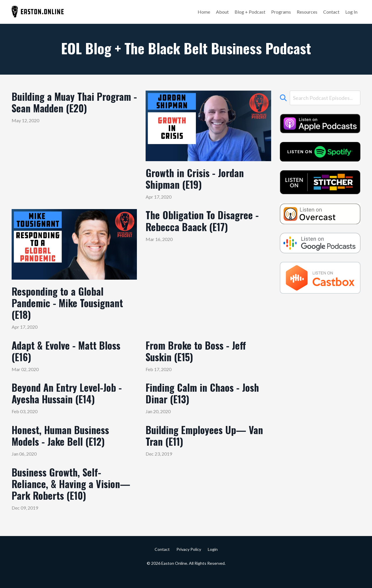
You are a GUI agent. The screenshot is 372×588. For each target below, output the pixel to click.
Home (204, 12)
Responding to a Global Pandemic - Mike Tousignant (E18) (71, 306)
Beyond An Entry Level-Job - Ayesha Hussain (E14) (70, 401)
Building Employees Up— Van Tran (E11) (200, 445)
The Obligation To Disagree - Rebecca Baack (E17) (206, 224)
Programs (281, 12)
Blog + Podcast (250, 12)
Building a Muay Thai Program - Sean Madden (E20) (62, 109)
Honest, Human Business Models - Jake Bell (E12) (64, 445)
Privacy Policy (189, 562)
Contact (331, 12)
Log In (351, 12)
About (222, 12)
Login (213, 562)
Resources (307, 12)
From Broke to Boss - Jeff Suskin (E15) (198, 357)
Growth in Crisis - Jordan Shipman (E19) (198, 179)
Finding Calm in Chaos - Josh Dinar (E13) (206, 401)
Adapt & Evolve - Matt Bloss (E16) (69, 357)
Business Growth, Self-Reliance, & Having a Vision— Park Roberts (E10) (69, 495)
